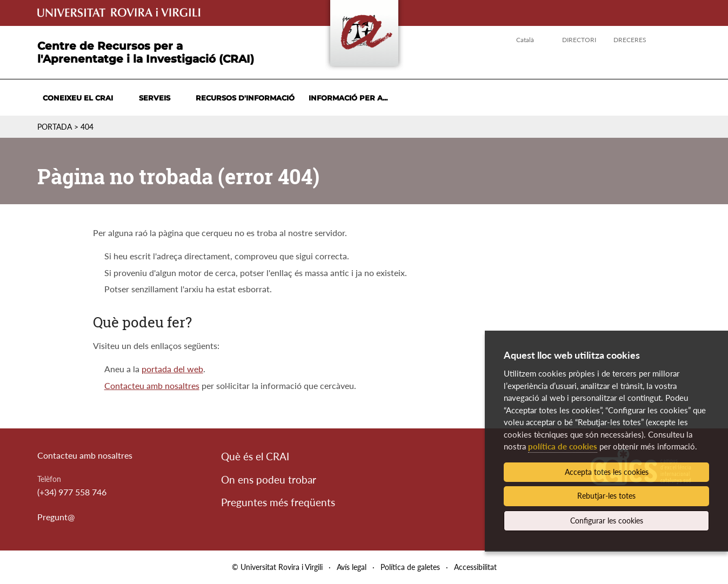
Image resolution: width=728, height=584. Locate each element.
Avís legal (352, 567)
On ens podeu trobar (269, 479)
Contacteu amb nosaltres (152, 385)
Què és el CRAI (255, 456)
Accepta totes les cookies (607, 472)
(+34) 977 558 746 (72, 492)
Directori (579, 40)
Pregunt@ (56, 517)
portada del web (172, 369)
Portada (55, 127)
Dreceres (630, 40)
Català (525, 40)
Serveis (155, 98)
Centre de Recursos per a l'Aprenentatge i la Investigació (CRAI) (146, 52)
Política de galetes (410, 567)
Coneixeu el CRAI (78, 98)
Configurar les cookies (607, 521)
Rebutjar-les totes (606, 496)
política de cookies (563, 446)
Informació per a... (348, 98)
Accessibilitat (475, 567)
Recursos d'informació (245, 98)
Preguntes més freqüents (278, 502)
